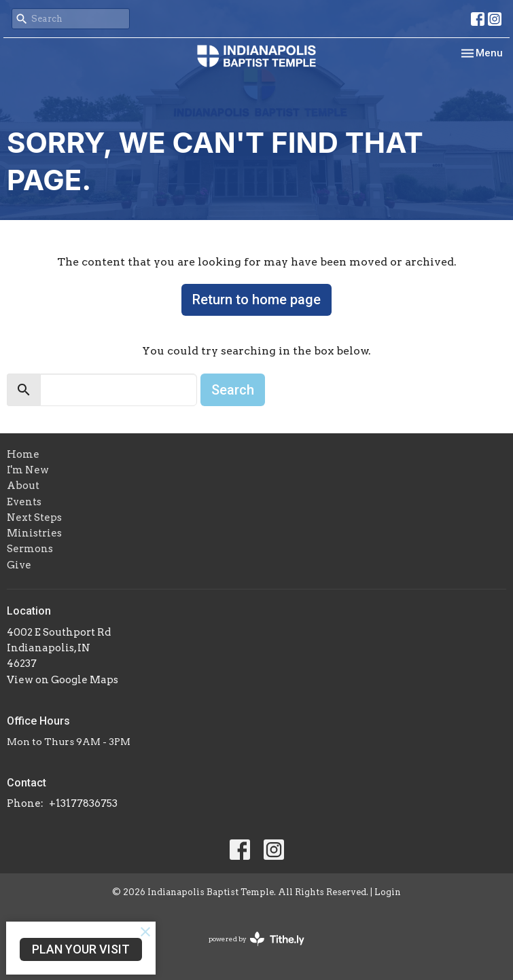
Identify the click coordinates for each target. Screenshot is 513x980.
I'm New (28, 470)
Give (19, 565)
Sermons (30, 549)
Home (23, 454)
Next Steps (34, 518)
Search (233, 390)
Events (24, 502)
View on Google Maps (63, 680)
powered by (256, 939)
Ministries (34, 533)
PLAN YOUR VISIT (81, 949)
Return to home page (256, 300)
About (23, 486)
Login (388, 892)
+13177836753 (83, 803)
